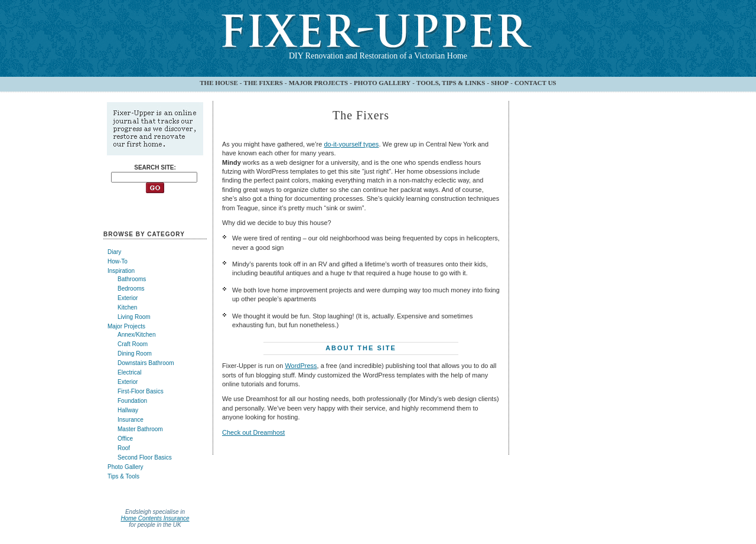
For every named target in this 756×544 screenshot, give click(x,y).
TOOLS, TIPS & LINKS (451, 83)
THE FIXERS (263, 83)
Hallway (128, 410)
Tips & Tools (123, 476)
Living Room (134, 317)
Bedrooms (131, 289)
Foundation (132, 401)
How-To (118, 261)
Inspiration (121, 271)
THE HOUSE (219, 83)
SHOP (500, 83)
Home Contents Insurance (155, 518)
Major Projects (126, 326)
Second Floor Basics (145, 457)
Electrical (130, 372)
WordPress (301, 366)
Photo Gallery (126, 467)
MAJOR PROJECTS (319, 83)
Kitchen (127, 307)
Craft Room (133, 344)
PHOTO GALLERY (382, 83)
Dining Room (135, 354)
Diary (114, 252)
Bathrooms (132, 279)
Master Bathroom (140, 429)
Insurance (131, 420)
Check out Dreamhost (253, 432)
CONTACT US (535, 83)
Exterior (128, 298)
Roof (124, 448)
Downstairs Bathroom (146, 363)
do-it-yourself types (351, 144)
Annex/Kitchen (137, 335)
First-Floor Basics (141, 391)
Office (125, 439)
